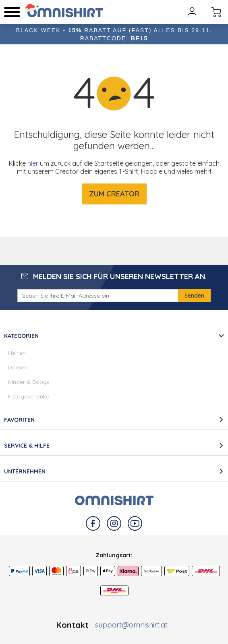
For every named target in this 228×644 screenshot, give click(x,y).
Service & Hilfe (27, 446)
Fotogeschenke (29, 396)
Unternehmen (25, 471)
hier (33, 163)
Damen (18, 367)
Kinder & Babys (29, 382)
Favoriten (19, 420)
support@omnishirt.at (131, 625)
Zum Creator (114, 194)
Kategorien (21, 336)
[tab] (114, 365)
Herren (17, 353)
